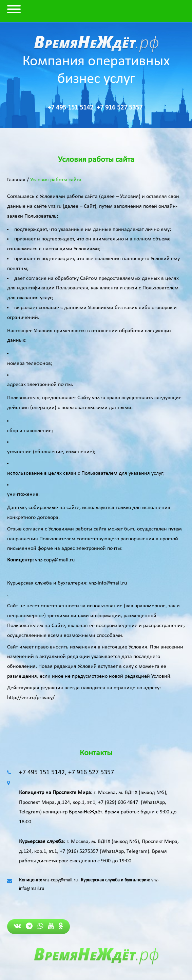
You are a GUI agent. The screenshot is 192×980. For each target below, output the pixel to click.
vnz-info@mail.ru (108, 583)
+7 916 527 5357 (120, 108)
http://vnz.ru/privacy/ (31, 698)
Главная (16, 180)
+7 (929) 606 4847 (118, 802)
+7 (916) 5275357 (79, 851)
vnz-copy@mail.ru (55, 560)
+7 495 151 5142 (70, 108)
